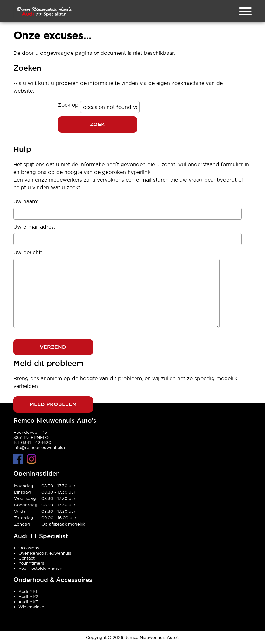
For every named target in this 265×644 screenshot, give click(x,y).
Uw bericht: (28, 252)
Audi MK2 (28, 597)
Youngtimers (31, 563)
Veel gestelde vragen (40, 568)
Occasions (29, 548)
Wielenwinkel (32, 607)
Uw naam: (26, 201)
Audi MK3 (28, 602)
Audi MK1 (28, 591)
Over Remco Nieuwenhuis (45, 553)
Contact (27, 558)
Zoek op (69, 105)
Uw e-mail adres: (34, 227)
